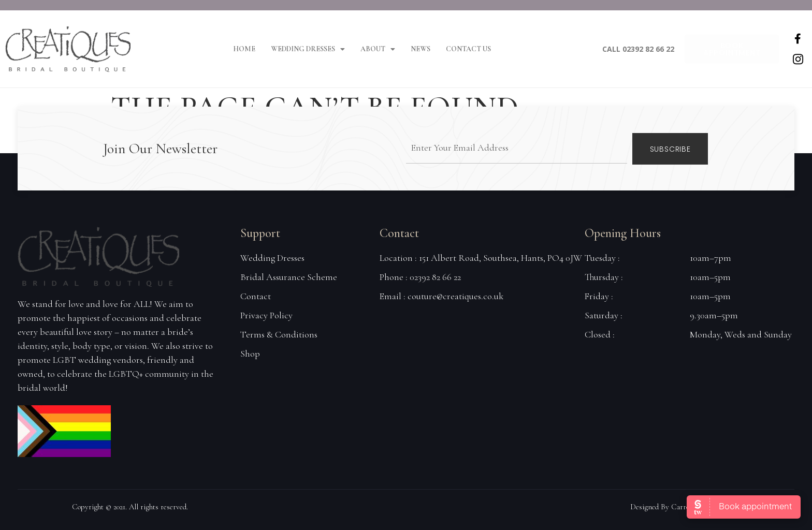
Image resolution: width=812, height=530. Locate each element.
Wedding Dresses (308, 49)
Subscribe (670, 149)
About (378, 49)
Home (244, 49)
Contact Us (468, 49)
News (421, 49)
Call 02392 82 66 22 (638, 49)
